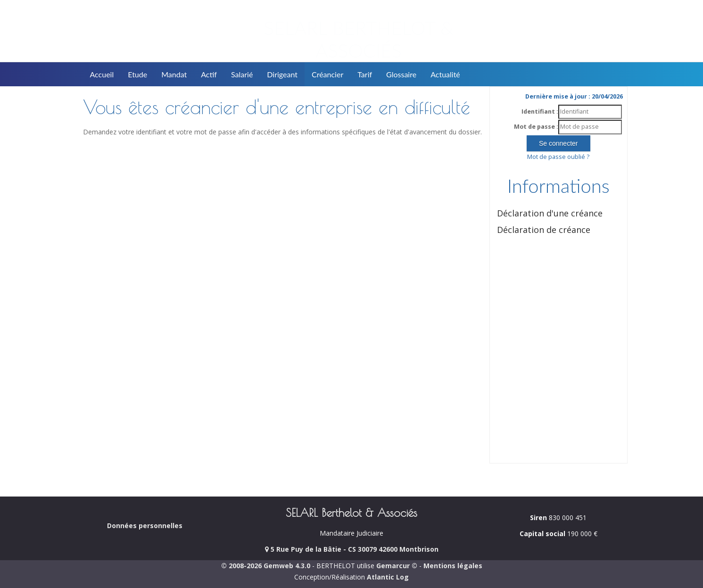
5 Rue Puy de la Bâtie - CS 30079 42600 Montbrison (352, 549)
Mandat (174, 74)
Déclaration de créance (544, 230)
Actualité (445, 74)
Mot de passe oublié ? (558, 157)
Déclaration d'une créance (550, 213)
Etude (137, 74)
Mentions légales (453, 566)
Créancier (327, 74)
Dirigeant (282, 74)
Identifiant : (540, 112)
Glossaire (401, 74)
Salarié (242, 74)
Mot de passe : (536, 127)
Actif (209, 74)
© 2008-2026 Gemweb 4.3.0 (266, 566)
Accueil (102, 74)
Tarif (365, 74)
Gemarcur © (397, 566)
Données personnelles (145, 526)
